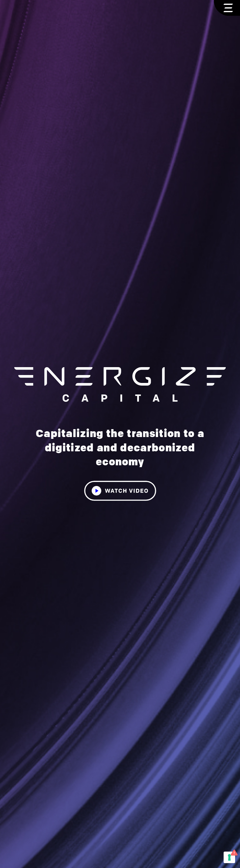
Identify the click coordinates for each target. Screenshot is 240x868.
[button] (227, 8)
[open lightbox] (120, 485)
